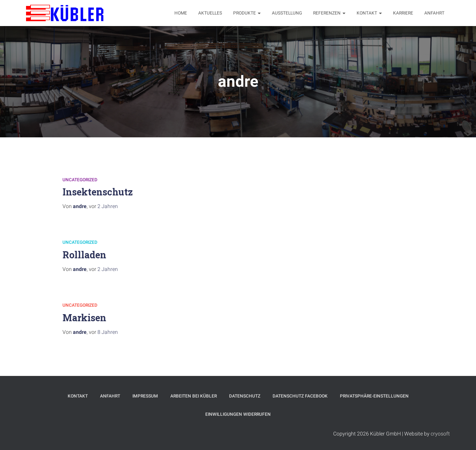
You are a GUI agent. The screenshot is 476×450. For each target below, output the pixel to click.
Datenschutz (245, 396)
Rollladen (84, 255)
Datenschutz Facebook (300, 396)
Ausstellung (287, 13)
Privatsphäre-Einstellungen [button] (374, 396)
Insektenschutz (98, 192)
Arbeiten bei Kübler (194, 396)
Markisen (84, 318)
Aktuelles (210, 13)
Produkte (247, 13)
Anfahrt (434, 13)
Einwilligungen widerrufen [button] (238, 414)
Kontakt (369, 13)
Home (181, 13)
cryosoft (440, 434)
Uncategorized (80, 180)
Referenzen (329, 13)
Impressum (145, 396)
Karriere (403, 13)
